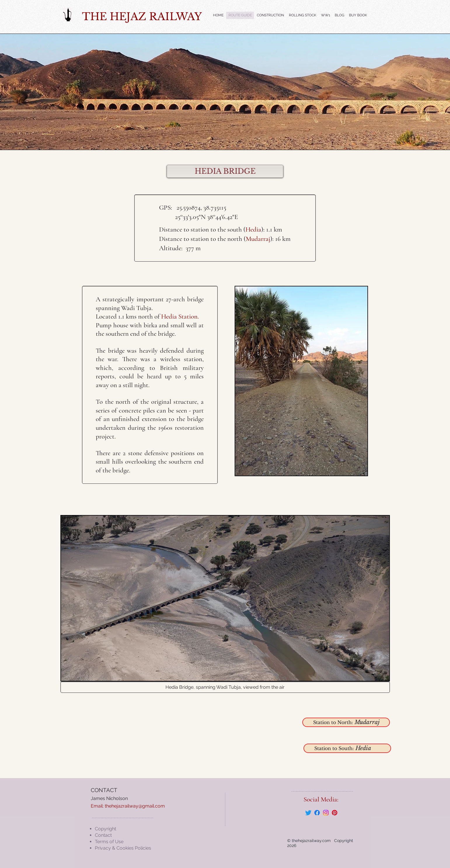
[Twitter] (308, 813)
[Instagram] (326, 813)
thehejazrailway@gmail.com (135, 806)
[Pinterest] (335, 813)
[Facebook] (317, 813)
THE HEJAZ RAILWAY (142, 16)
